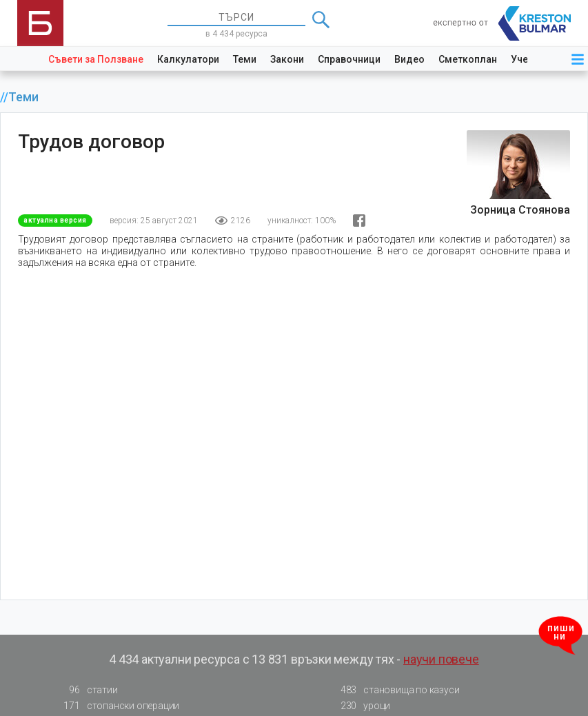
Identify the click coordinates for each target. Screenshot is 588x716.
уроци (361, 706)
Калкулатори (188, 59)
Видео (409, 59)
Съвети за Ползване (96, 59)
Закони (287, 59)
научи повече (441, 659)
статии (87, 690)
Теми (245, 59)
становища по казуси (396, 690)
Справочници (349, 59)
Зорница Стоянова (520, 210)
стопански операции (118, 706)
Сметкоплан (468, 59)
